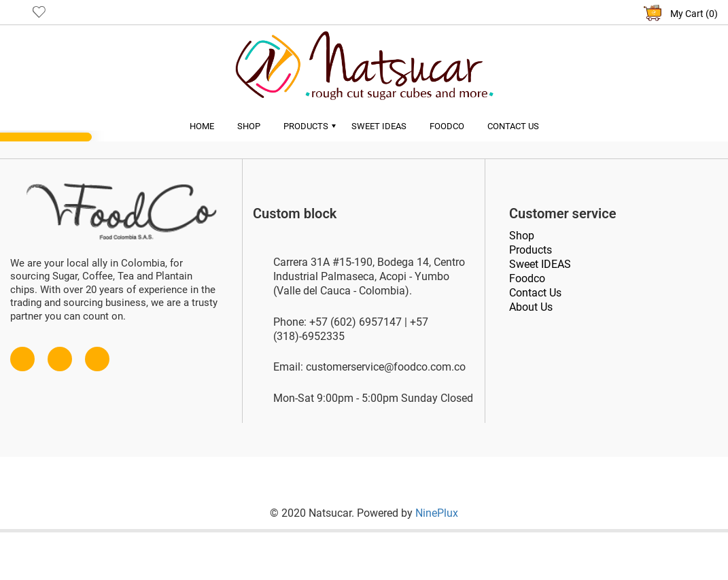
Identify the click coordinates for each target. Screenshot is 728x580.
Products (306, 126)
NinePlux (437, 513)
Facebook (22, 353)
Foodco (447, 126)
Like (39, 11)
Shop (249, 126)
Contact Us (513, 126)
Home (202, 126)
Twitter (60, 353)
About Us (531, 307)
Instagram (97, 353)
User (17, 11)
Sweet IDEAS (540, 264)
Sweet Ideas (379, 126)
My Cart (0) (694, 14)
